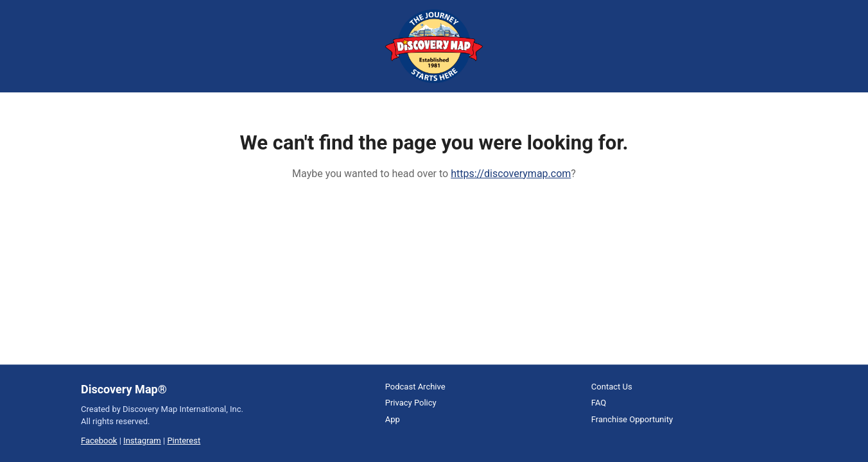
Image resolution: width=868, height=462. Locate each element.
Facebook (99, 441)
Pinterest (184, 441)
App (393, 419)
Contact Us (612, 387)
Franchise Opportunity (632, 419)
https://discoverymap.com (511, 174)
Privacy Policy (411, 403)
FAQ (599, 403)
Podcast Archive (415, 387)
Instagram (142, 441)
